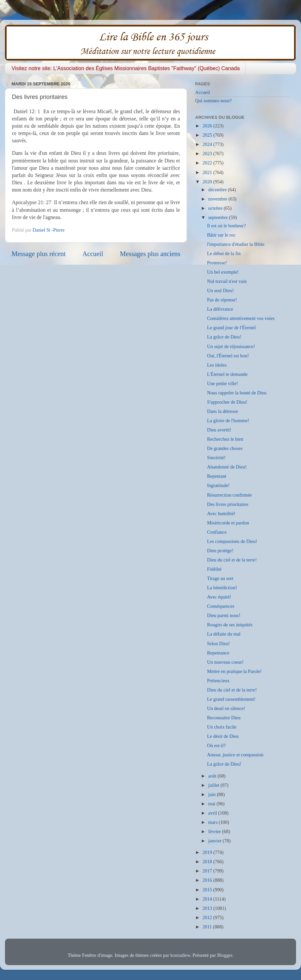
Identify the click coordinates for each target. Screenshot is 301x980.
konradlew (180, 955)
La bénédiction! (222, 588)
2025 (208, 135)
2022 (208, 163)
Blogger (225, 955)
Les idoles (217, 365)
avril (213, 813)
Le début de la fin (224, 253)
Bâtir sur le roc (221, 235)
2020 (208, 182)
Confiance (217, 532)
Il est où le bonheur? (227, 226)
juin (213, 794)
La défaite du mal (224, 634)
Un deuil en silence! (226, 708)
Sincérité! (216, 458)
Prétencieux (218, 681)
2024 (208, 144)
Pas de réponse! (222, 300)
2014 (208, 899)
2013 (208, 908)
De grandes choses (225, 448)
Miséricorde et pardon (228, 523)
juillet (215, 785)
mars (214, 822)
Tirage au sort (220, 578)
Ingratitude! (218, 485)
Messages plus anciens (150, 254)
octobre (216, 208)
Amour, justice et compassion (235, 755)
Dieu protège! (220, 551)
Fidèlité (214, 569)
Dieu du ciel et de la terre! (232, 560)
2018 (208, 862)
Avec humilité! (221, 513)
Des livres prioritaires (228, 504)
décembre (218, 190)
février (215, 831)
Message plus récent (39, 254)
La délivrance (220, 309)
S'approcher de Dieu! (227, 402)
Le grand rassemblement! (231, 699)
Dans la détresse (223, 411)
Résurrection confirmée (229, 495)
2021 (208, 172)
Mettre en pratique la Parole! (234, 671)
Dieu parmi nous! (224, 615)
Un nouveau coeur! (225, 662)
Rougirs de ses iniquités (230, 625)
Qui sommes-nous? (214, 101)
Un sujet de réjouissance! (231, 346)
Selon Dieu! (218, 644)
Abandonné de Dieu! (227, 467)
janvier (216, 841)
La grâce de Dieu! (224, 337)
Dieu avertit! (219, 430)
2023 (208, 154)
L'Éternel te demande (227, 374)
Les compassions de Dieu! (232, 541)
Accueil (93, 254)
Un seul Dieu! (220, 290)
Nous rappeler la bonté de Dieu (237, 393)
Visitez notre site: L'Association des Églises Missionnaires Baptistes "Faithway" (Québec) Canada (126, 68)
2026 (208, 126)
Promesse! (217, 263)
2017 (208, 871)
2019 (208, 852)
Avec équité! (219, 597)
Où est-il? (216, 745)
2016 (208, 880)
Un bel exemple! (223, 272)
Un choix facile (222, 727)
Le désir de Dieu (223, 736)
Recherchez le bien (225, 439)
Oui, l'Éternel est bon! (228, 356)
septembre (219, 217)
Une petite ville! (223, 383)
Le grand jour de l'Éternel (231, 328)
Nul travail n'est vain (227, 281)
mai (213, 804)
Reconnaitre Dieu (224, 718)
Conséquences (221, 606)
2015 (208, 890)
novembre (218, 199)
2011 (208, 927)
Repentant (217, 476)
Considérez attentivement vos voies (241, 318)
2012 (208, 917)
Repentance (218, 653)
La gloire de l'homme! (228, 421)
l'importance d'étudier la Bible (236, 244)
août (213, 776)
